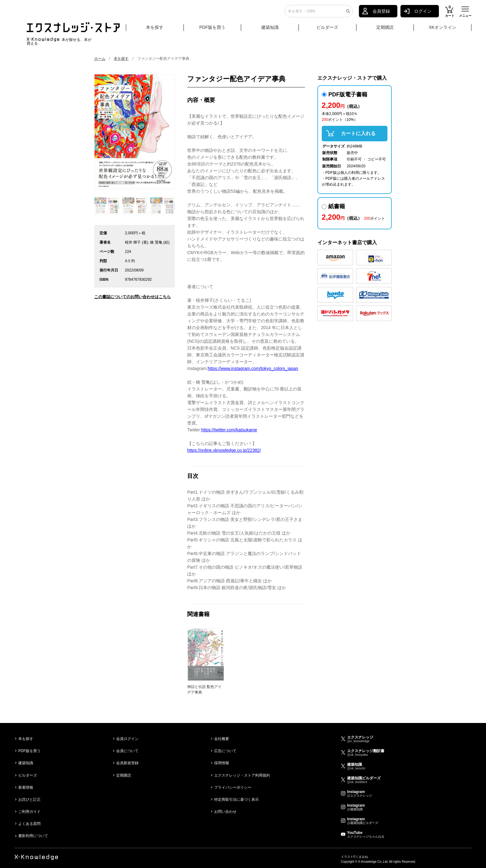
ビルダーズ (327, 30)
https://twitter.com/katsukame (229, 430)
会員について (127, 751)
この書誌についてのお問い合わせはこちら (133, 297)
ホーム (100, 59)
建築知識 (270, 30)
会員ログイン (127, 739)
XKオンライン (442, 30)
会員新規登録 (127, 763)
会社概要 (222, 739)
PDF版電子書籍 (345, 95)
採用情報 (222, 763)
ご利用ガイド (29, 812)
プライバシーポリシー (233, 787)
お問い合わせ (225, 812)
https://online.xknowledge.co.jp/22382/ (224, 450)
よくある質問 (29, 824)
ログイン (423, 14)
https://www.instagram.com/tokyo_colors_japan (253, 368)
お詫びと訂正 (29, 800)
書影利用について (33, 836)
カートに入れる (358, 133)
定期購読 (385, 30)
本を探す (164, 30)
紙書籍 (334, 206)
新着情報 (26, 787)
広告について (225, 751)
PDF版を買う (212, 30)
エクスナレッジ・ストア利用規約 (242, 775)
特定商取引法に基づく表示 (236, 800)
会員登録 (381, 14)
